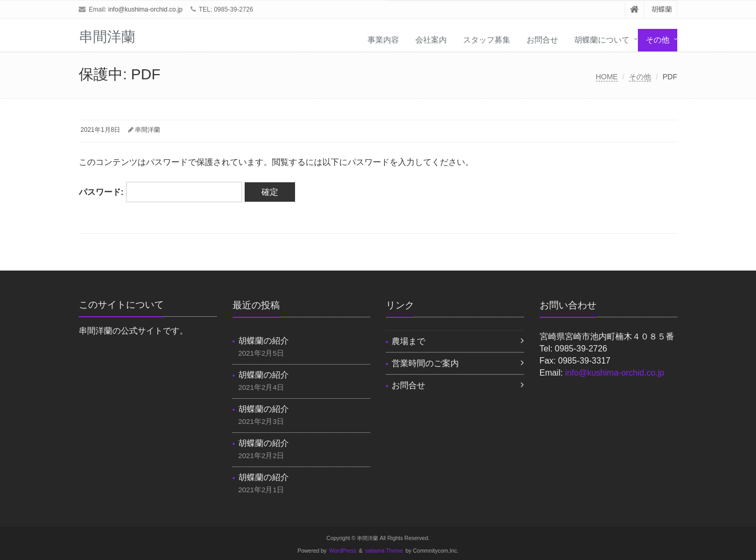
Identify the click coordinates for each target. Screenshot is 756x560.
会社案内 (431, 40)
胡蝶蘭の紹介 (264, 341)
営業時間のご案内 (425, 363)
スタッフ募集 (487, 40)
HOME (607, 77)
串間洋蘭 (148, 130)
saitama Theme (384, 551)
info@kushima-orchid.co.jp (145, 9)
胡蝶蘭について (602, 40)
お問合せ (542, 40)
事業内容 (383, 40)
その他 (658, 40)
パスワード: (160, 192)
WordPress (343, 551)
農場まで (408, 341)
